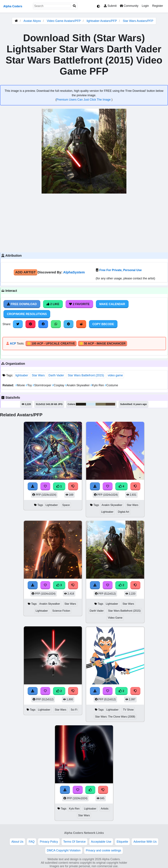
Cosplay (58, 385)
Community (129, 6)
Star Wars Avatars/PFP (138, 21)
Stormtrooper (42, 385)
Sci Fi (74, 710)
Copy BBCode (103, 324)
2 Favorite (79, 304)
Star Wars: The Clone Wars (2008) (115, 717)
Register (158, 6)
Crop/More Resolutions (27, 314)
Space (66, 505)
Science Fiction (61, 611)
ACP (13, 344)
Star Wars (38, 375)
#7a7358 (101, 404)
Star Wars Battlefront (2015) (86, 375)
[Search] (74, 6)
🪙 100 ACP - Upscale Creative (51, 344)
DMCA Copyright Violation (64, 850)
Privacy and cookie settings (103, 850)
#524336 (110, 404)
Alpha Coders (13, 6)
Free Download (22, 304)
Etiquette (122, 842)
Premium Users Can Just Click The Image (84, 100)
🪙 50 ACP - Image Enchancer (103, 344)
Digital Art (124, 512)
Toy (29, 385)
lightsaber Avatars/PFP (102, 21)
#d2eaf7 (91, 404)
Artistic (105, 809)
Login (145, 6)
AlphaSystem (74, 272)
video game (115, 375)
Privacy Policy (49, 842)
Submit (110, 6)
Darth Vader (56, 375)
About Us (17, 842)
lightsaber (22, 375)
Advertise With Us (145, 842)
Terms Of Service (74, 842)
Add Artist (26, 272)
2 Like (53, 304)
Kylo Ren (98, 385)
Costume (111, 385)
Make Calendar (112, 304)
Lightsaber (52, 505)
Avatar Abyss (32, 21)
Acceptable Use (101, 842)
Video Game (115, 618)
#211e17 (81, 404)
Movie (21, 385)
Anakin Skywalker (78, 385)
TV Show (128, 710)
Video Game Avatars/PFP (64, 21)
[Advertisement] (84, 223)
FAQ (32, 842)
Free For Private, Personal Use (121, 270)
